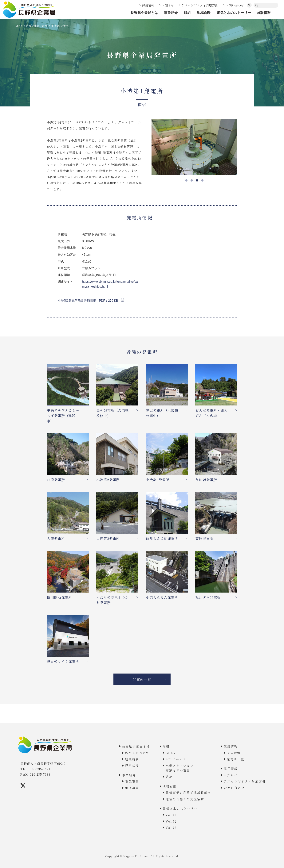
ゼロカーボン (176, 759)
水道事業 (132, 788)
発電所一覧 (142, 679)
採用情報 (148, 5)
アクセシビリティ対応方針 (200, 5)
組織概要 (132, 759)
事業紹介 (171, 13)
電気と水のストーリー (234, 13)
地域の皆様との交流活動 (185, 799)
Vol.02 (171, 821)
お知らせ (168, 5)
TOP (17, 26)
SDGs (171, 753)
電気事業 (132, 781)
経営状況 (132, 766)
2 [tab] (192, 180)
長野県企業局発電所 (35, 26)
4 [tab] (202, 180)
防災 (169, 777)
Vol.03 (171, 828)
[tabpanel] (194, 147)
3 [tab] (197, 180)
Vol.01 (171, 815)
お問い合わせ (235, 5)
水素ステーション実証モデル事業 (180, 768)
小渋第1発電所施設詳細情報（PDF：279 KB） (89, 301)
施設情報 (264, 13)
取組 (187, 13)
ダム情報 (234, 753)
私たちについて (137, 753)
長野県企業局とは (144, 13)
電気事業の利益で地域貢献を (188, 793)
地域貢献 (204, 13)
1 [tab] (186, 180)
